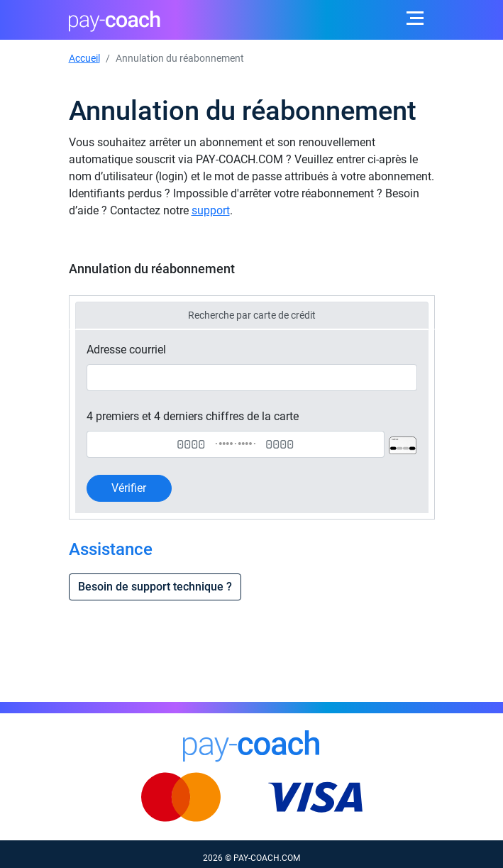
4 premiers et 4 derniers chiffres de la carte (193, 416)
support (211, 210)
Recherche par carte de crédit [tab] (252, 315)
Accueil (84, 58)
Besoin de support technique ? (155, 587)
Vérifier (129, 488)
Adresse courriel (126, 350)
